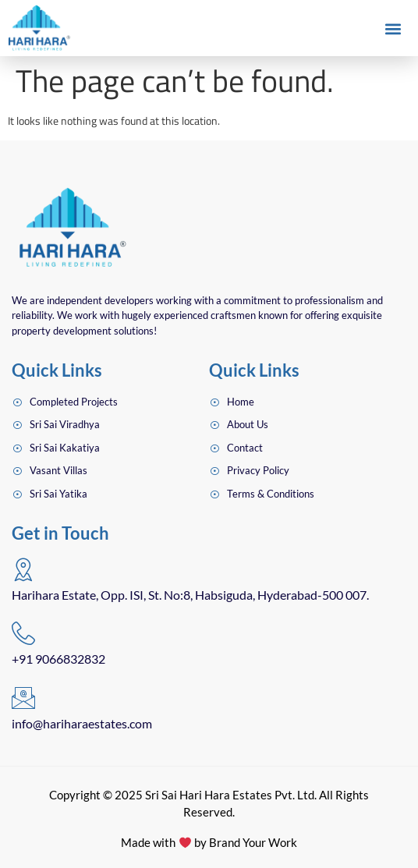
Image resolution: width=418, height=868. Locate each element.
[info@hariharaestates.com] (23, 698)
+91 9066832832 (58, 659)
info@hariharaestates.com (82, 723)
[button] (393, 28)
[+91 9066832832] (23, 633)
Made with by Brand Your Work (209, 842)
